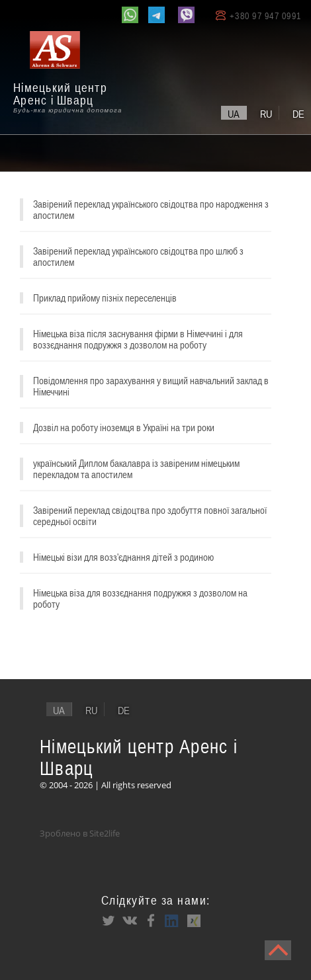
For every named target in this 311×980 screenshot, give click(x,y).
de (298, 114)
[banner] (73, 73)
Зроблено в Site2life (80, 833)
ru (266, 114)
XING (193, 920)
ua (234, 114)
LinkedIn (172, 920)
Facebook (151, 920)
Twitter (109, 920)
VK (130, 920)
